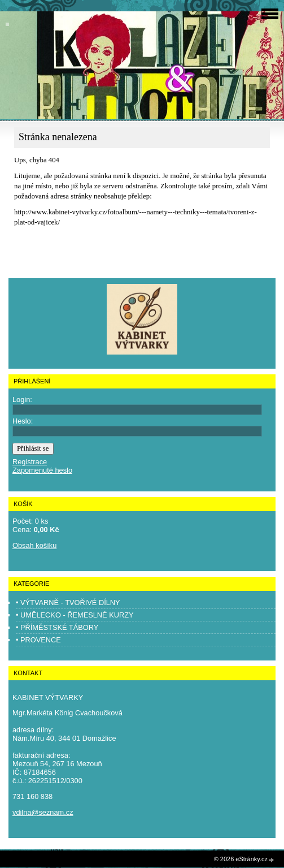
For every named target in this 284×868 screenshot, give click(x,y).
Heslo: (23, 421)
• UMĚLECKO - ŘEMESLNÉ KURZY (75, 615)
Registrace (30, 462)
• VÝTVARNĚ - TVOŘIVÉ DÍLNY (68, 603)
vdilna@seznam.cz (43, 812)
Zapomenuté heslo (42, 470)
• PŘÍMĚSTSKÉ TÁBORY (57, 627)
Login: (22, 400)
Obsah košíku (34, 545)
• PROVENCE (38, 640)
